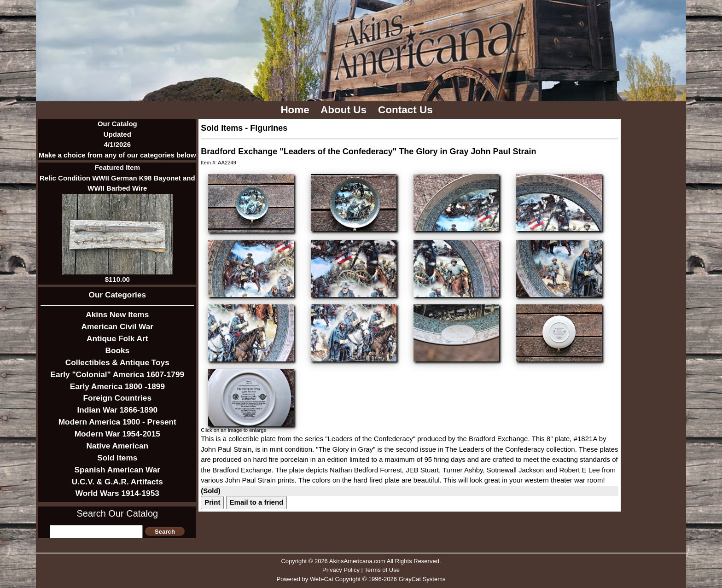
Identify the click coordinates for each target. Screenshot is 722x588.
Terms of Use (382, 570)
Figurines (269, 128)
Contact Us (407, 110)
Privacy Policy (341, 570)
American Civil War (117, 326)
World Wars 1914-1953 (117, 493)
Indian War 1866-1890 (117, 410)
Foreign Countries (117, 398)
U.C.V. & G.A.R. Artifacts (117, 482)
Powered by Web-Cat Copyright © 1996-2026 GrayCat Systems (361, 579)
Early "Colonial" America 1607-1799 (117, 374)
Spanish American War (117, 470)
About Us (345, 110)
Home (296, 110)
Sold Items (117, 458)
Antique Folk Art (117, 338)
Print (212, 502)
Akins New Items (117, 314)
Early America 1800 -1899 (117, 386)
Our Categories (118, 295)
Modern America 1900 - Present (117, 422)
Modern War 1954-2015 (117, 434)
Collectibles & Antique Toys (117, 362)
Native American (117, 446)
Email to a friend (257, 502)
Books (117, 350)
